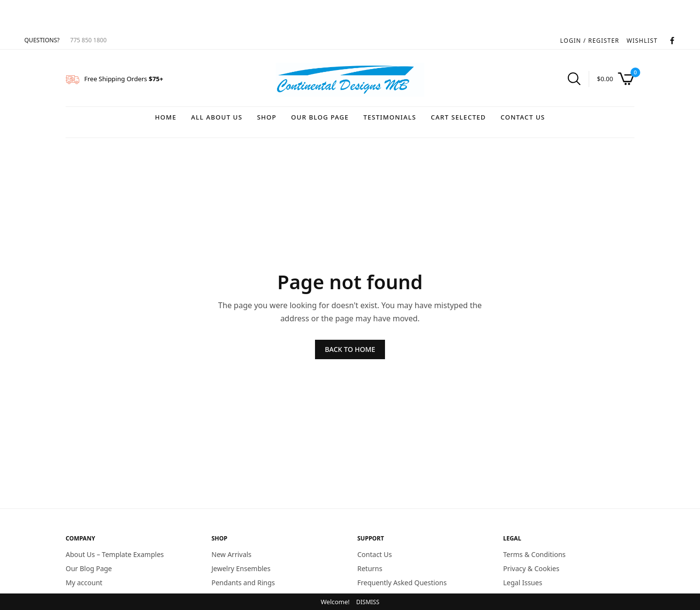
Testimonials (390, 117)
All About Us (217, 117)
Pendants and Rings (243, 582)
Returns (370, 568)
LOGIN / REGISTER (590, 41)
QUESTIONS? (42, 40)
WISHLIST (642, 41)
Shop (267, 117)
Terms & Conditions (534, 554)
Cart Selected (458, 117)
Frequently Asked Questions (402, 582)
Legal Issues (523, 582)
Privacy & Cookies (531, 568)
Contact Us (523, 117)
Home (166, 117)
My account (84, 582)
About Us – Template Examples (115, 554)
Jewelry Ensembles (241, 568)
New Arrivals (231, 554)
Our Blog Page (320, 117)
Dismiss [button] (368, 602)
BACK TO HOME (350, 349)
